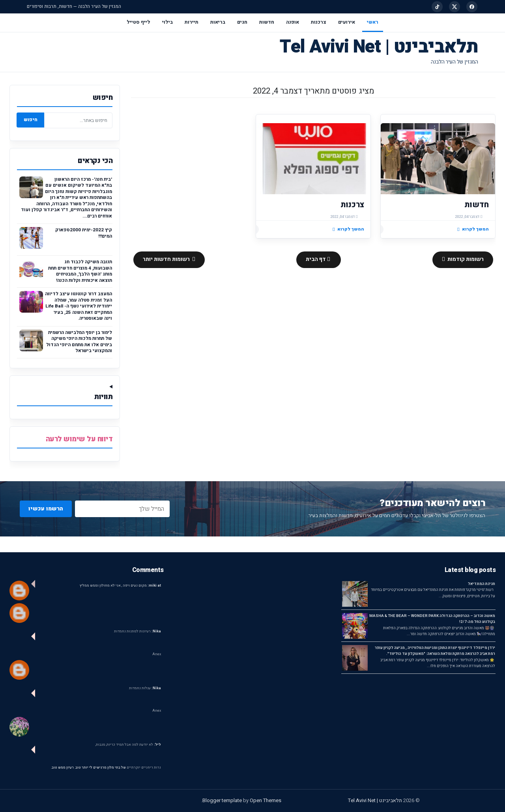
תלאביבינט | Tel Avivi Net (379, 47)
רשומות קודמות (465, 259)
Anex (157, 654)
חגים (242, 22)
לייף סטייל (138, 22)
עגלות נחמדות (145, 688)
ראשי (373, 22)
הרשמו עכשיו (46, 509)
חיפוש (31, 120)
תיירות (192, 22)
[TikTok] (437, 7)
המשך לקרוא (473, 229)
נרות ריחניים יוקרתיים (144, 768)
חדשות (267, 22)
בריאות (218, 22)
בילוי (167, 22)
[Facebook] (472, 7)
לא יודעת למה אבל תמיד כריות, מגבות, (128, 745)
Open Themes (266, 800)
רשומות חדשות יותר (167, 259)
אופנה (293, 22)
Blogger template (222, 800)
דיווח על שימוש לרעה (79, 439)
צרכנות (319, 22)
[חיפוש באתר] (78, 120)
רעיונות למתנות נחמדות (137, 631)
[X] (454, 7)
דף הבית (316, 259)
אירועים (347, 22)
